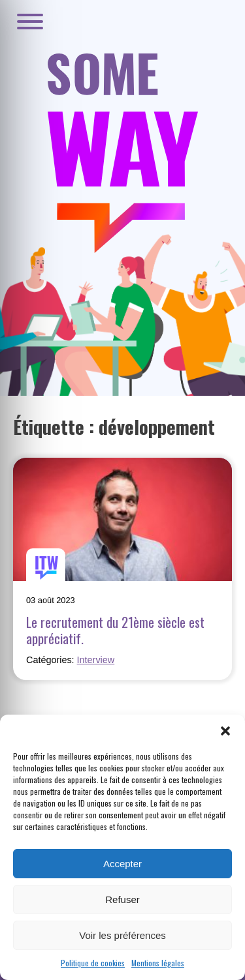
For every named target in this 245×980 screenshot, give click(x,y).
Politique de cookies (93, 963)
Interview (96, 660)
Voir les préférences (122, 935)
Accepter (122, 864)
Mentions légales (158, 963)
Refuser (122, 899)
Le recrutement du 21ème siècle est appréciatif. (115, 630)
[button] (225, 731)
